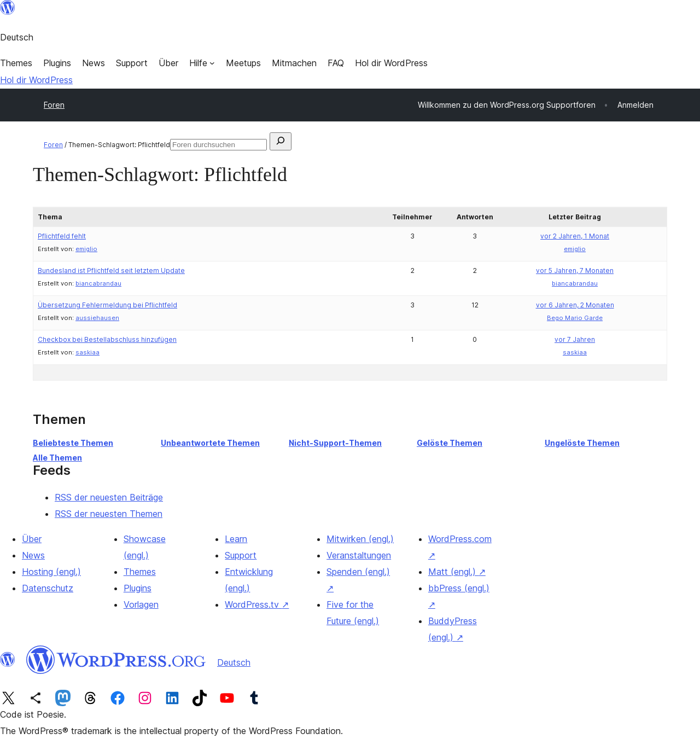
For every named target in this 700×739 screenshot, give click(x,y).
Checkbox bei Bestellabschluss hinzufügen (107, 339)
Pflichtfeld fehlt (62, 236)
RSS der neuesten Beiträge (109, 497)
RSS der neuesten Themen (109, 514)
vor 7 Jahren (575, 339)
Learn (236, 539)
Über (32, 539)
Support (241, 555)
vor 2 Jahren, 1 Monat (575, 236)
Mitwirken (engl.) (360, 539)
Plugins (138, 588)
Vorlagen (141, 604)
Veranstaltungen (359, 555)
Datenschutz (48, 588)
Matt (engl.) (457, 572)
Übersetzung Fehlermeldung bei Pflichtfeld (107, 305)
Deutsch (234, 662)
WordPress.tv (257, 604)
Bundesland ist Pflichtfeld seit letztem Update (111, 270)
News (33, 555)
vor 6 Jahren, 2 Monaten (575, 305)
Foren (54, 105)
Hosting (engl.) (51, 572)
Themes (140, 572)
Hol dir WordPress (36, 80)
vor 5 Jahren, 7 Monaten (575, 270)
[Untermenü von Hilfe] (202, 63)
